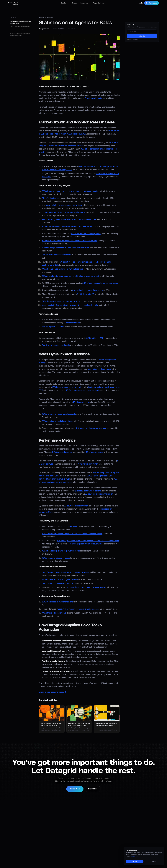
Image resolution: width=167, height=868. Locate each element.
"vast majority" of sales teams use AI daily (64, 205)
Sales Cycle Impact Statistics (20, 27)
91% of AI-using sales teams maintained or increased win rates (69, 220)
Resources (85, 3)
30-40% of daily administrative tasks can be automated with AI (69, 241)
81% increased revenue (62, 452)
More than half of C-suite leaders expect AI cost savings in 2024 (70, 305)
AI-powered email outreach (76, 506)
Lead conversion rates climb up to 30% (59, 584)
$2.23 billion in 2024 (95, 338)
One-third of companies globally (56, 345)
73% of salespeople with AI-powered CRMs (61, 551)
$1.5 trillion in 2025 (86, 294)
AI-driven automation (94, 98)
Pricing (75, 3)
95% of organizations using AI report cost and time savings (68, 227)
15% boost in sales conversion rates (67, 387)
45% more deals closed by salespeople (83, 390)
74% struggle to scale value (54, 613)
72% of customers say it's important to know (61, 301)
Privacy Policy (135, 40)
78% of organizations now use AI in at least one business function (70, 191)
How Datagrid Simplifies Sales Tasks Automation (20, 34)
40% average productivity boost (56, 558)
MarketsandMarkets (71, 323)
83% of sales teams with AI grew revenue (60, 580)
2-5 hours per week (69, 527)
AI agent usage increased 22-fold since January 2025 (65, 248)
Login (141, 3)
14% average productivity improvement (85, 544)
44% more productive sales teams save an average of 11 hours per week (88, 541)
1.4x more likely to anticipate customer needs (85, 587)
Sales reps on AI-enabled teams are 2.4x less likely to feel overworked (72, 534)
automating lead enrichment (100, 369)
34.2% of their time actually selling (86, 234)
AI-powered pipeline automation (99, 494)
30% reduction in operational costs (87, 290)
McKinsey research (81, 402)
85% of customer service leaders (56, 255)
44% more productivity (87, 464)
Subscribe (142, 36)
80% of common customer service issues (100, 283)
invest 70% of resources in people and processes (78, 609)
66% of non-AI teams (93, 452)
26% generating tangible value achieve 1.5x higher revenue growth (71, 276)
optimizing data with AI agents (88, 491)
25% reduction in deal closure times (57, 421)
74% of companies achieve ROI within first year (62, 269)
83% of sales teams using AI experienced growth (63, 212)
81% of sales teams (50, 198)
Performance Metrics (17, 30)
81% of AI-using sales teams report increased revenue (65, 572)
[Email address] (142, 31)
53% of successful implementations (57, 602)
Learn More (93, 789)
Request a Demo (99, 3)
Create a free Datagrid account (52, 692)
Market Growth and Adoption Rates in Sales (20, 22)
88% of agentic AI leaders (53, 327)
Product (65, 3)
